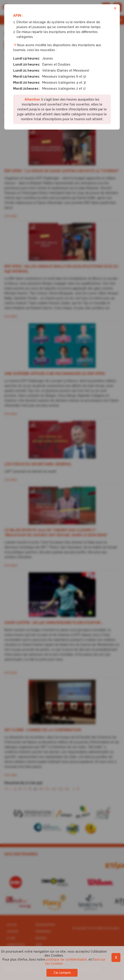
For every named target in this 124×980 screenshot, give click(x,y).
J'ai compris (62, 973)
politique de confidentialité (66, 959)
